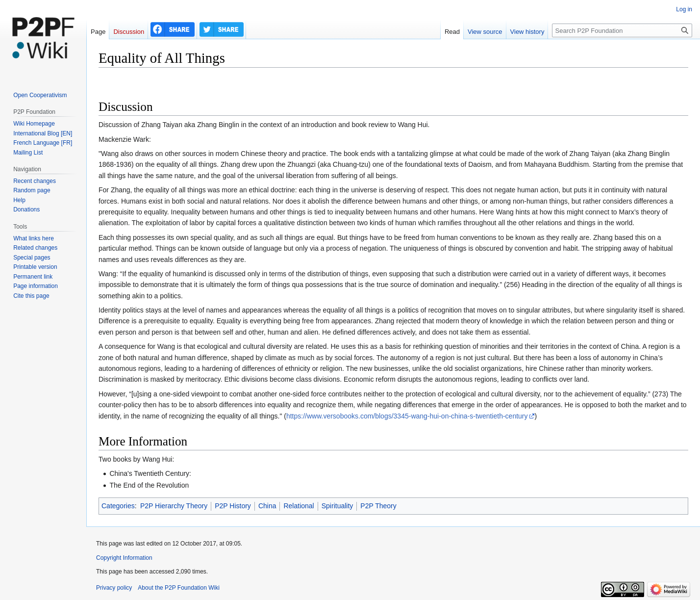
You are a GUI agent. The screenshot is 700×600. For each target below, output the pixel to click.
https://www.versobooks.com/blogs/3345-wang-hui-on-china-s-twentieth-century (407, 416)
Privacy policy (114, 588)
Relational (299, 506)
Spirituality (337, 506)
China (267, 506)
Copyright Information (124, 558)
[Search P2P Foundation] (622, 30)
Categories (118, 506)
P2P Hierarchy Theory (174, 506)
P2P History (233, 506)
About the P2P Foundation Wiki (179, 588)
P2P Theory (378, 506)
